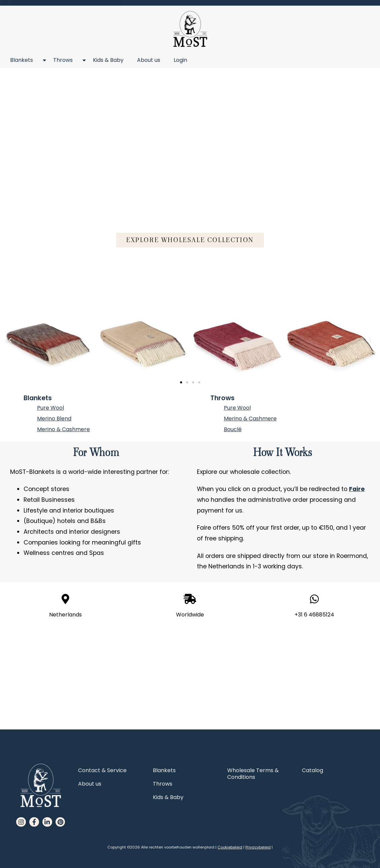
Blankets (25, 60)
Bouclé (233, 429)
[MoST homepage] (190, 29)
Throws (66, 60)
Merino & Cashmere (63, 429)
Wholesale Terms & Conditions (253, 774)
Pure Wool (50, 408)
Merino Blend (54, 419)
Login (180, 60)
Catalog (313, 770)
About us (149, 60)
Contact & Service (102, 770)
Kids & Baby (108, 60)
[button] (190, 240)
